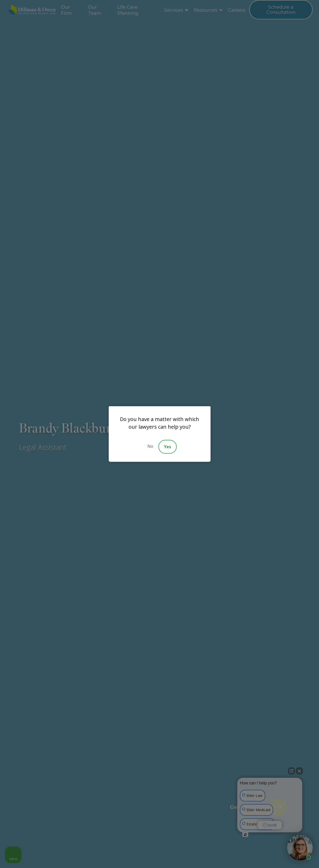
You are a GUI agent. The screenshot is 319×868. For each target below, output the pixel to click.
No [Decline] (150, 446)
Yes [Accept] (168, 447)
